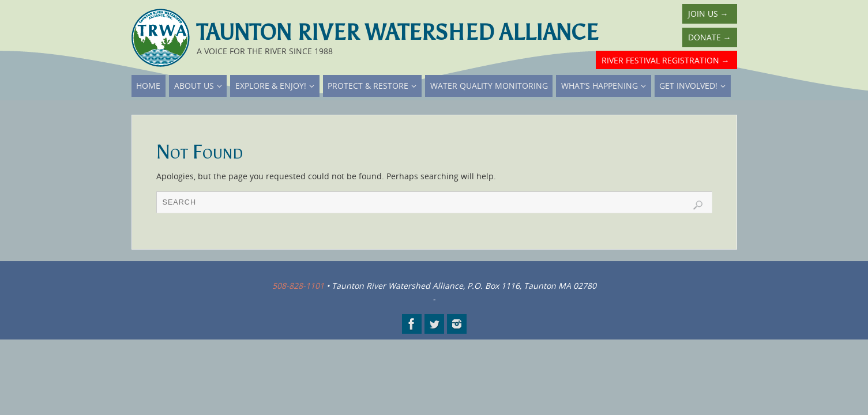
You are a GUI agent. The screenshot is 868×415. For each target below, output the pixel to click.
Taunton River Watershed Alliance (397, 32)
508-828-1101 (298, 286)
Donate (710, 37)
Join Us (708, 14)
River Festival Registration (666, 60)
